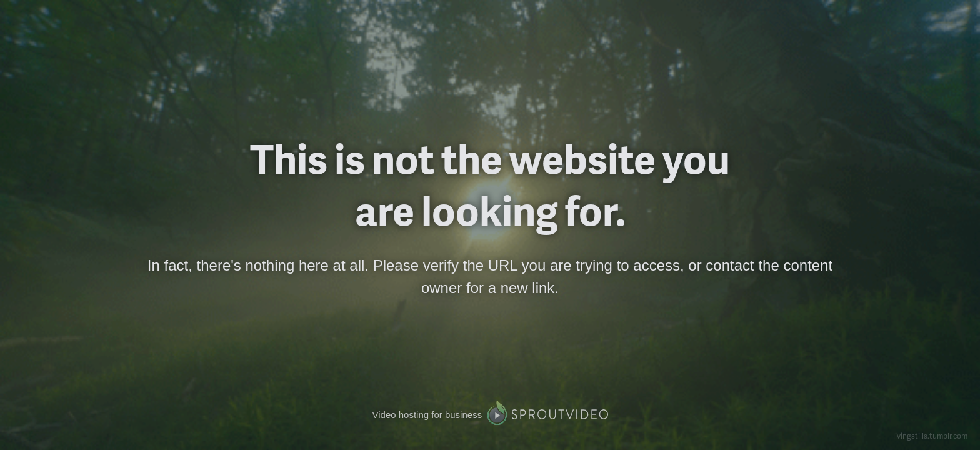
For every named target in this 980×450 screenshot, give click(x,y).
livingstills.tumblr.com (930, 436)
